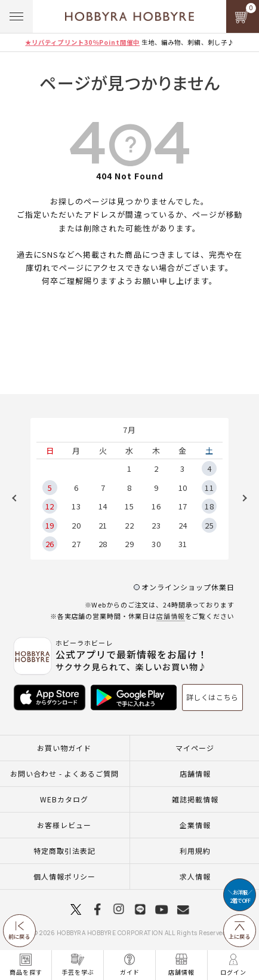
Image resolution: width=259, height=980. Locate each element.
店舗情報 (171, 616)
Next (240, 498)
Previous (18, 498)
